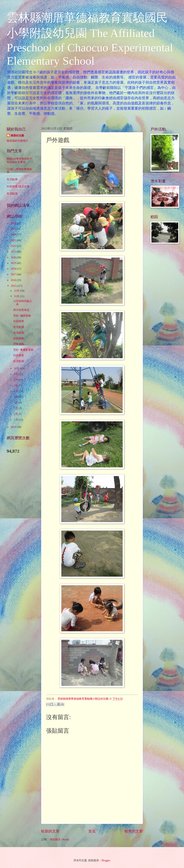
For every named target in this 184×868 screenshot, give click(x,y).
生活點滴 (12, 179)
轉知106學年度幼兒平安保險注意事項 (19, 160)
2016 (14, 280)
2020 (14, 258)
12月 (17, 291)
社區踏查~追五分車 (18, 186)
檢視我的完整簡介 (17, 141)
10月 (17, 368)
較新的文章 (50, 831)
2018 (14, 269)
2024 (14, 235)
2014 (14, 427)
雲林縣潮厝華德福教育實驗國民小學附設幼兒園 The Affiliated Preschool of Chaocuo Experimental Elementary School (90, 39)
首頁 (92, 831)
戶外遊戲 (19, 344)
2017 (14, 274)
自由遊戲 (19, 338)
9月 (16, 374)
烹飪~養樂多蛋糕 (23, 350)
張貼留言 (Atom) (59, 839)
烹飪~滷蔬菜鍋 (22, 316)
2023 (14, 240)
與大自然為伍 (21, 310)
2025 (14, 229)
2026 (14, 223)
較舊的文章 (134, 831)
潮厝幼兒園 (17, 136)
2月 (16, 414)
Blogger (106, 860)
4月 (16, 403)
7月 (16, 386)
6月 (16, 391)
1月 (16, 420)
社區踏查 (19, 321)
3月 (16, 408)
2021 (14, 252)
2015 (14, 286)
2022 (14, 246)
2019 (14, 263)
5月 (16, 397)
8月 (16, 380)
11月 (17, 296)
